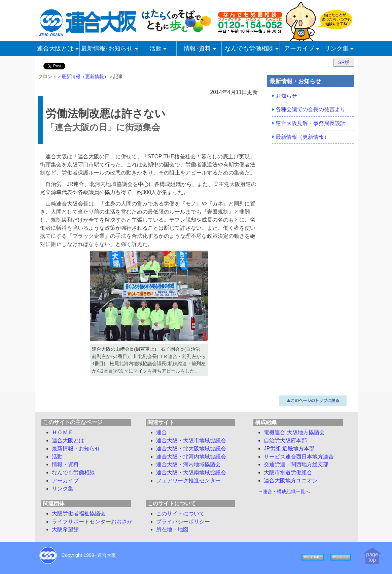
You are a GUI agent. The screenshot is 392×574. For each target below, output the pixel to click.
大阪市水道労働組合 (288, 472)
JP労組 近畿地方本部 (289, 449)
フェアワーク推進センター (188, 481)
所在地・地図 (172, 529)
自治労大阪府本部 (285, 440)
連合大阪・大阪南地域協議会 (191, 472)
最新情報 (76, 449)
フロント (47, 76)
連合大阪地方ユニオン (291, 481)
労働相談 (73, 472)
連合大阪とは (68, 440)
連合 (162, 432)
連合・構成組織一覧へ (286, 491)
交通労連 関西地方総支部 (296, 464)
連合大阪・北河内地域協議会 (191, 457)
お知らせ (286, 96)
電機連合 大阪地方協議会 (294, 432)
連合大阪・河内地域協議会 (188, 464)
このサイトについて (180, 514)
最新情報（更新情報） (85, 76)
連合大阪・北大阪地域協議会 (191, 449)
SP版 (344, 62)
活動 (57, 457)
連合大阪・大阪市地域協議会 (191, 440)
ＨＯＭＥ (63, 432)
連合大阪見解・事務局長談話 (311, 123)
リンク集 (63, 489)
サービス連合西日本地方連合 (299, 457)
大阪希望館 (65, 529)
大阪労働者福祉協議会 (79, 514)
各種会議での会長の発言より (311, 109)
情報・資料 (65, 464)
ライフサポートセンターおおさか (92, 522)
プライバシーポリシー (183, 522)
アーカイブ (65, 481)
